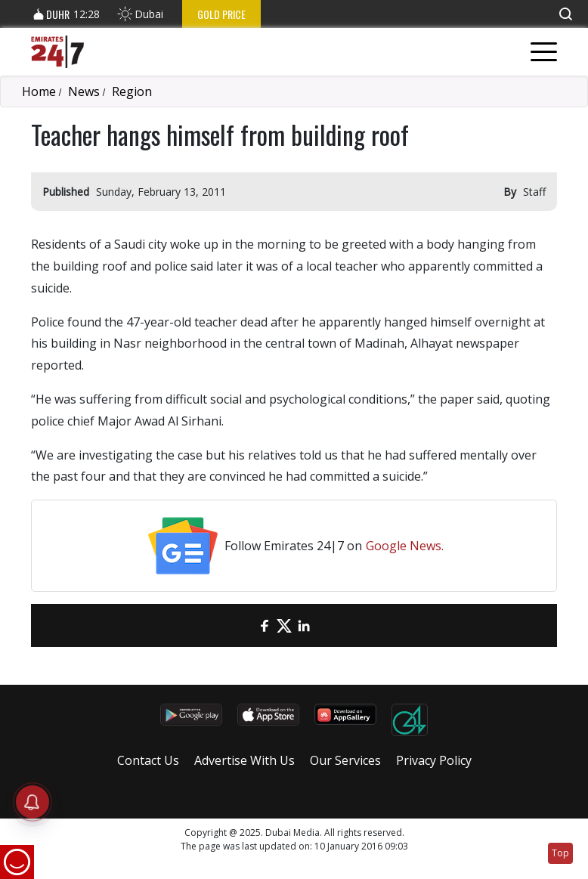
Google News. (405, 546)
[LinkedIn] (304, 625)
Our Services (345, 760)
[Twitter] (284, 625)
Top (560, 853)
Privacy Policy (434, 760)
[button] (565, 14)
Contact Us (148, 760)
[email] (245, 625)
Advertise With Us (244, 760)
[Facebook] (265, 625)
